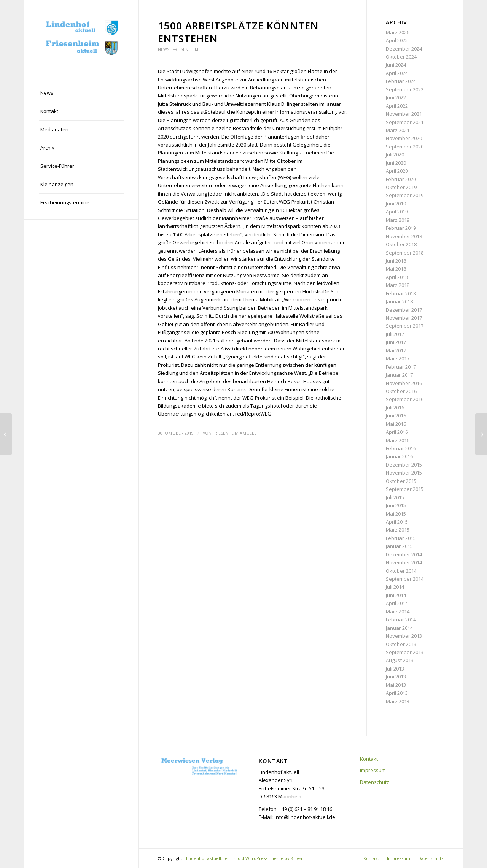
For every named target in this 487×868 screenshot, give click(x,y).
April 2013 (397, 693)
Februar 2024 (401, 81)
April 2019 (397, 212)
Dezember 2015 (404, 465)
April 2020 (397, 171)
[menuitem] (81, 93)
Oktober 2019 (401, 187)
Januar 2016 (399, 456)
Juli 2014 (395, 587)
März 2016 (398, 440)
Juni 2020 (396, 163)
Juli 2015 (395, 497)
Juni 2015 (396, 505)
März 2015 (398, 530)
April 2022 (397, 106)
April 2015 (397, 522)
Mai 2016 (396, 424)
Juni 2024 (396, 65)
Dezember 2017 (404, 310)
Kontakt (369, 759)
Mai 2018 (396, 269)
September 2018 (405, 253)
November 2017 (404, 318)
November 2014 (404, 562)
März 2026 (398, 32)
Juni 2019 (396, 204)
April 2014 (397, 603)
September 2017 (405, 326)
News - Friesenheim (178, 49)
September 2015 (405, 489)
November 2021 (404, 114)
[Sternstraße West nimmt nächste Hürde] (481, 434)
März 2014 (398, 612)
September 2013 (405, 652)
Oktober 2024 (401, 57)
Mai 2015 (396, 514)
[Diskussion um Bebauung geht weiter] (6, 434)
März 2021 (398, 130)
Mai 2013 (396, 685)
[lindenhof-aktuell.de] (81, 38)
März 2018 (398, 285)
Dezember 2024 (404, 49)
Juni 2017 (396, 342)
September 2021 (405, 122)
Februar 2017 (401, 367)
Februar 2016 (401, 448)
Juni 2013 (396, 677)
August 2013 (400, 660)
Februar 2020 (401, 179)
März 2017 (398, 358)
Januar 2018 (399, 301)
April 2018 (397, 277)
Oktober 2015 (401, 481)
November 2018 (404, 236)
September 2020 (405, 147)
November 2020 (404, 138)
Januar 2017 (399, 375)
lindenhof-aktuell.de (207, 858)
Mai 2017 (396, 350)
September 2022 (405, 89)
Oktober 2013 (401, 644)
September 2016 (405, 399)
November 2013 (404, 636)
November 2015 (404, 473)
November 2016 (404, 383)
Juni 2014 (396, 595)
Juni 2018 (396, 261)
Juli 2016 (395, 408)
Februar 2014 (401, 620)
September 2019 (405, 195)
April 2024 (397, 73)
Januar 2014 (399, 628)
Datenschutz (375, 782)
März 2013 (398, 701)
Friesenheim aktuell (235, 433)
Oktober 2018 (401, 244)
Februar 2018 (401, 293)
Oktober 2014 (401, 571)
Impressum (373, 770)
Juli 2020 (395, 154)
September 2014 (405, 579)
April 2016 (397, 432)
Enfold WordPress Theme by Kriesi (267, 858)
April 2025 (397, 40)
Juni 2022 (396, 97)
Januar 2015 (399, 546)
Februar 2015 (401, 538)
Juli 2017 (395, 334)
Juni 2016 (396, 416)
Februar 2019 (401, 228)
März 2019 (398, 220)
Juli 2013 (395, 669)
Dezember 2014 (404, 554)
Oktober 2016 (401, 391)
